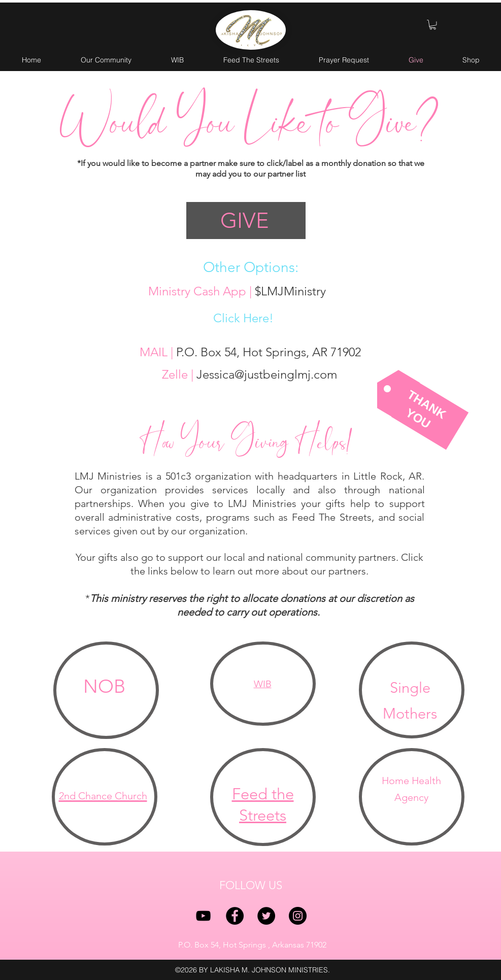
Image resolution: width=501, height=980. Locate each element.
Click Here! (243, 318)
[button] (433, 25)
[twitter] (266, 916)
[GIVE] (246, 221)
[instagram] (298, 916)
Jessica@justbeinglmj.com (267, 374)
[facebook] (235, 916)
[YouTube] (203, 916)
